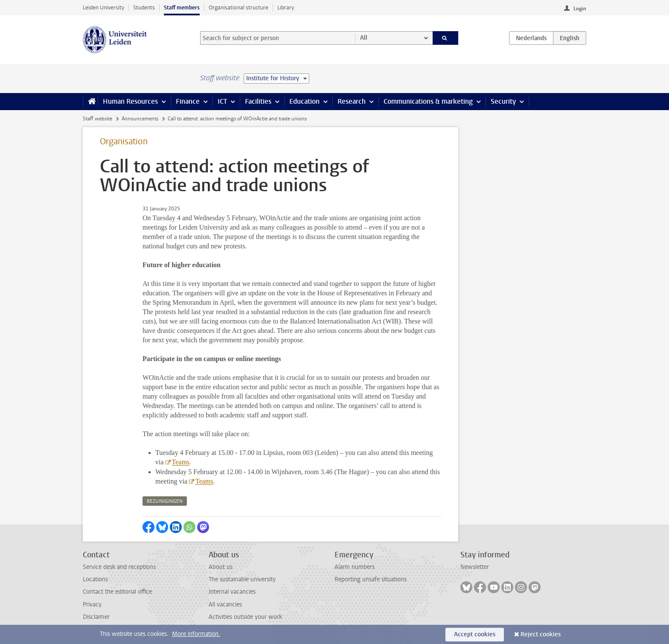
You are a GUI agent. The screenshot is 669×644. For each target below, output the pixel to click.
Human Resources (130, 101)
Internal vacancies (232, 592)
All (364, 38)
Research (352, 101)
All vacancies (225, 605)
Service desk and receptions (119, 567)
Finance (188, 101)
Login (580, 9)
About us (221, 567)
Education (304, 101)
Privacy (92, 605)
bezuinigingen (165, 501)
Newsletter (475, 567)
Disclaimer (96, 617)
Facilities (258, 101)
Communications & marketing (428, 101)
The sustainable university (242, 579)
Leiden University (103, 7)
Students (144, 7)
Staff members (182, 7)
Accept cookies (475, 634)
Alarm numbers (355, 567)
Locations (95, 579)
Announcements (140, 119)
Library (286, 7)
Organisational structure (239, 7)
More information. (196, 634)
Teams (180, 462)
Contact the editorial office (117, 592)
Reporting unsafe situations (371, 579)
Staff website (97, 119)
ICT (222, 101)
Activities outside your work (245, 617)
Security (503, 101)
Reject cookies (541, 634)
